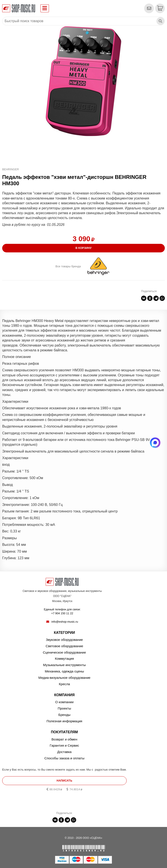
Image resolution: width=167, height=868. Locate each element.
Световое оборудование (64, 646)
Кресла (64, 684)
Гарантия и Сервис (65, 745)
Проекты (64, 708)
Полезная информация (64, 721)
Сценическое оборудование (64, 652)
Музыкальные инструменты (64, 665)
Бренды (64, 715)
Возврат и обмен (64, 739)
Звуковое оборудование (64, 640)
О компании (65, 702)
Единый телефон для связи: (62, 612)
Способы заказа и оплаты (64, 758)
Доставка (64, 752)
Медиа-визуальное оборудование (64, 678)
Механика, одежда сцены (64, 671)
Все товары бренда (68, 266)
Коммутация (64, 659)
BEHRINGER (11, 169)
